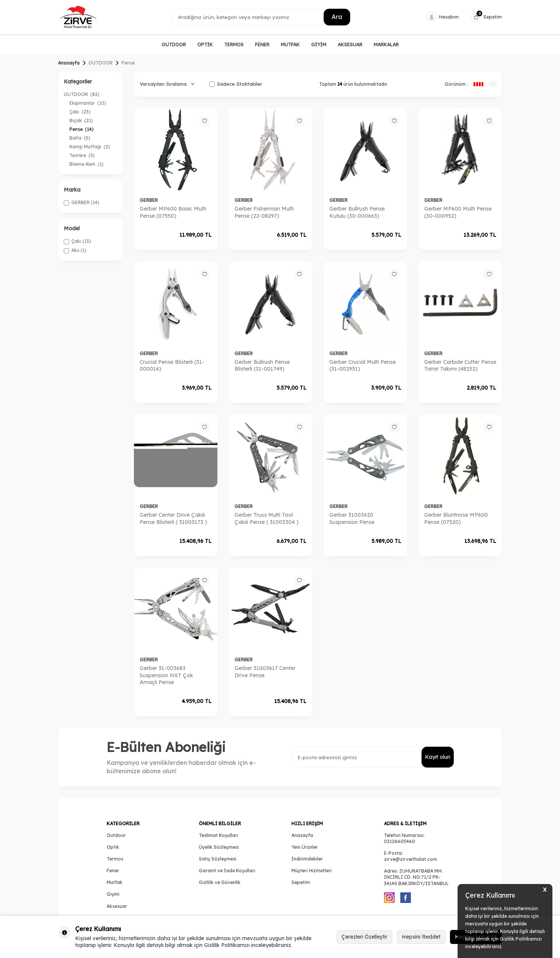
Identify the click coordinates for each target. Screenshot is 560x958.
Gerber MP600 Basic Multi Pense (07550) (173, 212)
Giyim (113, 894)
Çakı (80, 112)
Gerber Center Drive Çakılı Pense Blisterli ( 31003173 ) (173, 518)
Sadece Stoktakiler (236, 84)
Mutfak (115, 882)
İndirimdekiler (307, 859)
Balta (80, 138)
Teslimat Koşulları (219, 835)
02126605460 (400, 841)
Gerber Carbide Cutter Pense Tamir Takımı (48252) (460, 366)
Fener (113, 871)
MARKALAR (386, 45)
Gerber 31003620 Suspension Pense (352, 518)
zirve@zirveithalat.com (411, 859)
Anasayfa (69, 63)
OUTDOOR (174, 45)
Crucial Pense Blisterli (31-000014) (172, 366)
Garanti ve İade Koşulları (227, 871)
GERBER (149, 200)
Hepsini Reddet (421, 937)
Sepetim (301, 882)
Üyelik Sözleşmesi (219, 847)
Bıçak (81, 120)
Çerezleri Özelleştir (364, 937)
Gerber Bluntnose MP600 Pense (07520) (456, 518)
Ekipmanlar (88, 103)
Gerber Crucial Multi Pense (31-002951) (363, 366)
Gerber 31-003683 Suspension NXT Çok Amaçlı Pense (166, 675)
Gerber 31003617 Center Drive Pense (265, 672)
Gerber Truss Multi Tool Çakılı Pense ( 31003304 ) (267, 518)
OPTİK (205, 45)
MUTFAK (290, 45)
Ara (337, 17)
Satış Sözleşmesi (218, 859)
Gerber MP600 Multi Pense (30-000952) (458, 212)
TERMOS (234, 45)
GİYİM (319, 45)
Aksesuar (117, 906)
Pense (82, 129)
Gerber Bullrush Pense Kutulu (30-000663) (357, 212)
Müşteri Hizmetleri (311, 871)
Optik (113, 847)
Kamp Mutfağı (90, 147)
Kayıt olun (438, 757)
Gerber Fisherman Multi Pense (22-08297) (264, 212)
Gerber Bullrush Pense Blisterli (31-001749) (262, 366)
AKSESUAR (350, 45)
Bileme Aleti (87, 164)
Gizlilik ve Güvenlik (220, 882)
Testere (82, 155)
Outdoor (116, 835)
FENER (262, 45)
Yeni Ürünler (305, 847)
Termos (115, 859)
